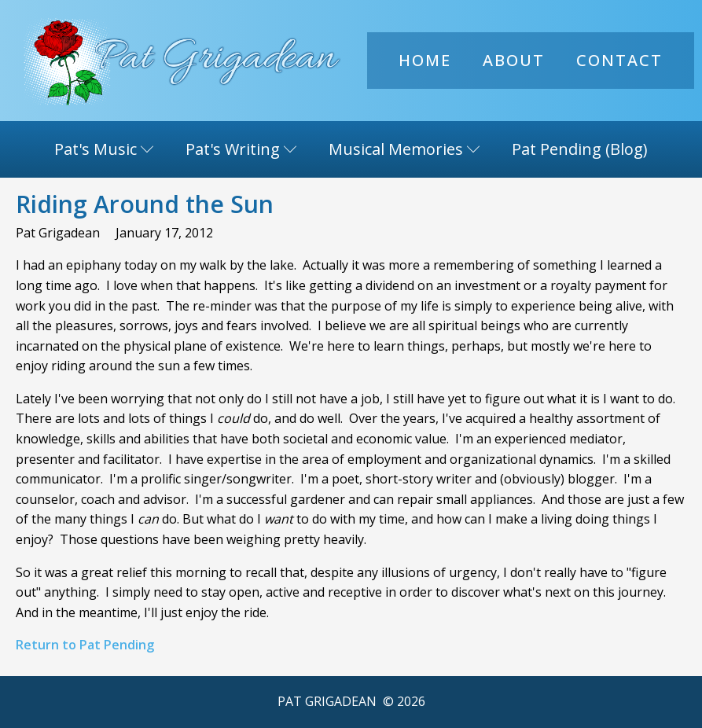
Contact (619, 60)
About (514, 60)
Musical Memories (404, 149)
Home (425, 60)
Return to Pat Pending (85, 645)
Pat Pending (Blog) (580, 149)
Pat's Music (104, 149)
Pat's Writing (241, 149)
